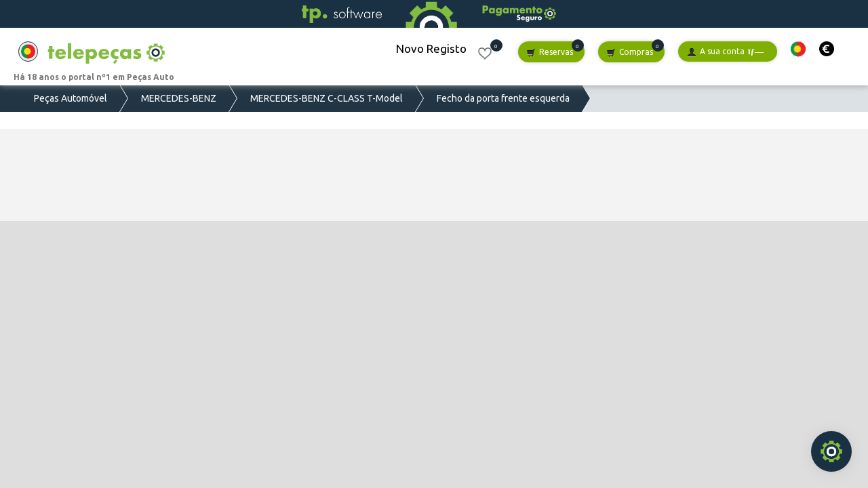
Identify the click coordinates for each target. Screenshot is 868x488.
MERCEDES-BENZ (179, 98)
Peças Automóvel (71, 98)
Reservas (550, 53)
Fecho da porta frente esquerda (503, 98)
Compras (630, 53)
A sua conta (725, 52)
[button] (798, 49)
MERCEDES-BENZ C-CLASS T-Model (327, 98)
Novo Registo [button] (431, 48)
